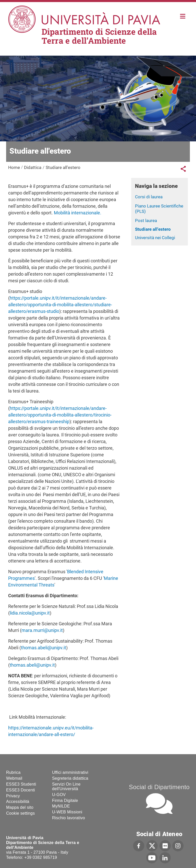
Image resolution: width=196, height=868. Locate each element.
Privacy (13, 796)
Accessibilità (18, 802)
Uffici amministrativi (70, 772)
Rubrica (13, 772)
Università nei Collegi (155, 238)
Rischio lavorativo (69, 818)
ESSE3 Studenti (21, 784)
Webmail (14, 778)
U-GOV (59, 795)
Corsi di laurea (149, 197)
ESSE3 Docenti (21, 790)
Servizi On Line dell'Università (66, 786)
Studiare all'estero (153, 229)
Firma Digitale (65, 800)
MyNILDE (61, 806)
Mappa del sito (20, 807)
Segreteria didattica (70, 778)
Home (183, 16)
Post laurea (146, 221)
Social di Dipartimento (159, 787)
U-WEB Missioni (67, 812)
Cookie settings (20, 813)
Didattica (33, 167)
